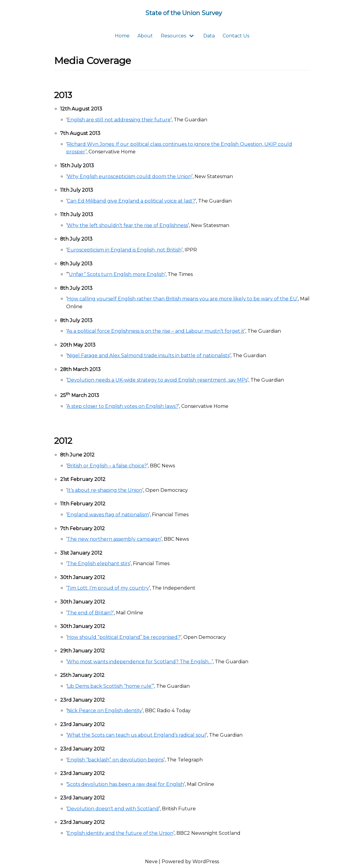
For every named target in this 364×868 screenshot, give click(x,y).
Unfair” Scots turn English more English (117, 275)
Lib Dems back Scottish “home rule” (110, 686)
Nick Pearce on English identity (105, 711)
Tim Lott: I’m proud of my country (108, 588)
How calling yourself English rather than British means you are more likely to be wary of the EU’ (182, 299)
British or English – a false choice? (107, 466)
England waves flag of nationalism (108, 515)
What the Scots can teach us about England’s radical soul (137, 735)
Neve (151, 862)
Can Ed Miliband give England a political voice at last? (131, 201)
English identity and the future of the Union (120, 833)
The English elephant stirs (98, 564)
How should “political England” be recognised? (124, 637)
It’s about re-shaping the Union (105, 490)
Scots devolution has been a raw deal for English (126, 785)
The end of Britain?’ (90, 613)
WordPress (206, 862)
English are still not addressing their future (119, 120)
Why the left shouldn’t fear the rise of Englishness (127, 225)
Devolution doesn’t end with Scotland (113, 809)
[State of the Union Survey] (184, 13)
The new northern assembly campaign (114, 539)
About (145, 36)
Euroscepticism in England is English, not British (124, 250)
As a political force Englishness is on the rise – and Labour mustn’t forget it (156, 331)
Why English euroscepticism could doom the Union (129, 176)
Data (209, 36)
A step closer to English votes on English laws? (122, 406)
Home (122, 36)
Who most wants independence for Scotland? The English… (139, 662)
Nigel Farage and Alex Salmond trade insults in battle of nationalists (148, 356)
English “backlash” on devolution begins (115, 760)
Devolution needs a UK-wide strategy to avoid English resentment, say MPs (157, 380)
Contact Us (236, 36)
